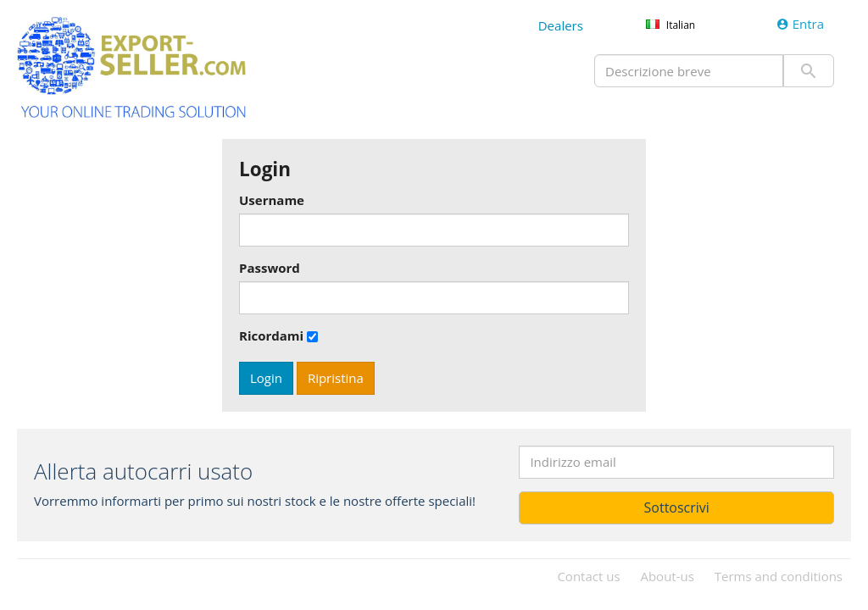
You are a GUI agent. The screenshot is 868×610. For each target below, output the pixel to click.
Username (272, 200)
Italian (681, 25)
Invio (809, 71)
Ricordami (271, 335)
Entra (800, 24)
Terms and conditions (779, 576)
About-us (667, 576)
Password (270, 268)
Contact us (588, 576)
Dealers (561, 25)
